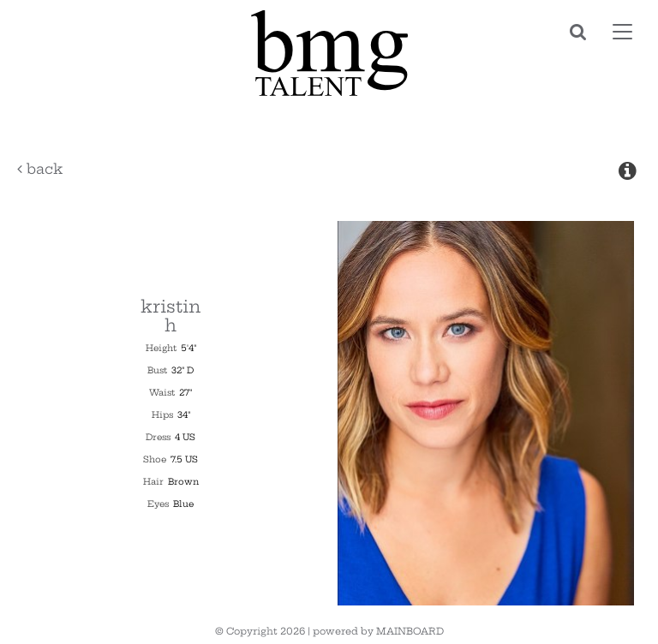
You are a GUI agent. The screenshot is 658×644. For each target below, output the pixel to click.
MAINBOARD (410, 631)
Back (40, 169)
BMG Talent (329, 53)
